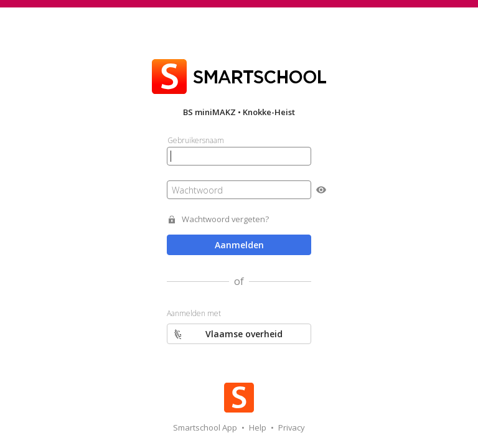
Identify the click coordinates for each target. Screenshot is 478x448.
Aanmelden (239, 245)
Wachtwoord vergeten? (225, 219)
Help (259, 427)
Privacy (292, 427)
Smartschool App (206, 427)
